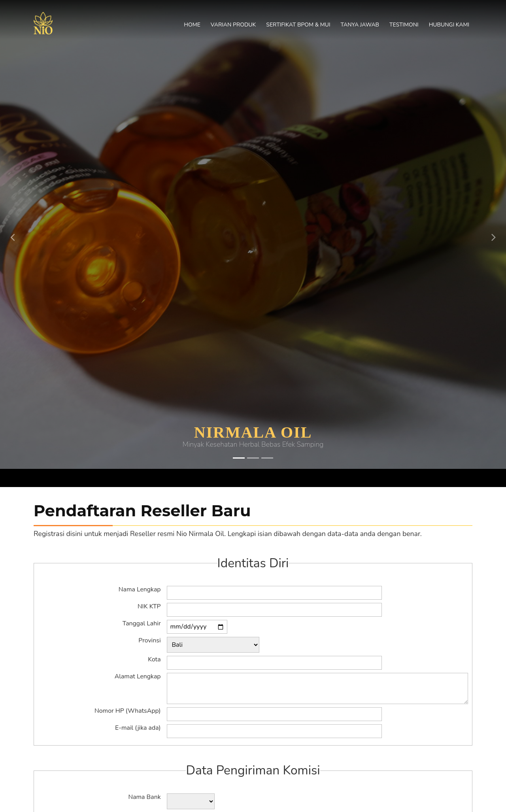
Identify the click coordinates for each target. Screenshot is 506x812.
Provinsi (149, 641)
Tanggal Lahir (142, 624)
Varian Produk (233, 25)
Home (192, 25)
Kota (154, 660)
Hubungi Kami (449, 25)
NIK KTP (149, 607)
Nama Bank (144, 797)
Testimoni (404, 25)
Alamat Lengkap (138, 677)
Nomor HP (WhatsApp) (127, 711)
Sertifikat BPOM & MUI (298, 25)
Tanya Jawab (360, 25)
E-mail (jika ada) (138, 728)
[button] (13, 229)
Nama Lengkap (140, 590)
